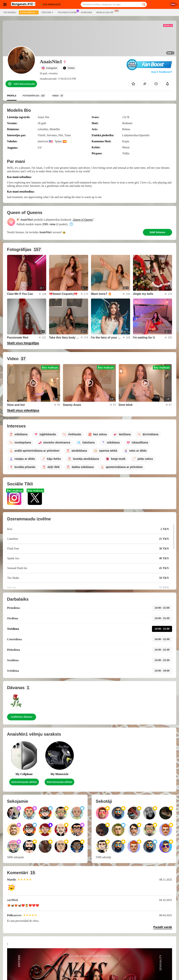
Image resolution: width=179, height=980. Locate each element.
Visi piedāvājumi (68, 12)
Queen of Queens (83, 220)
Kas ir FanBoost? (162, 72)
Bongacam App (106, 12)
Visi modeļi (10, 12)
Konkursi (86, 12)
